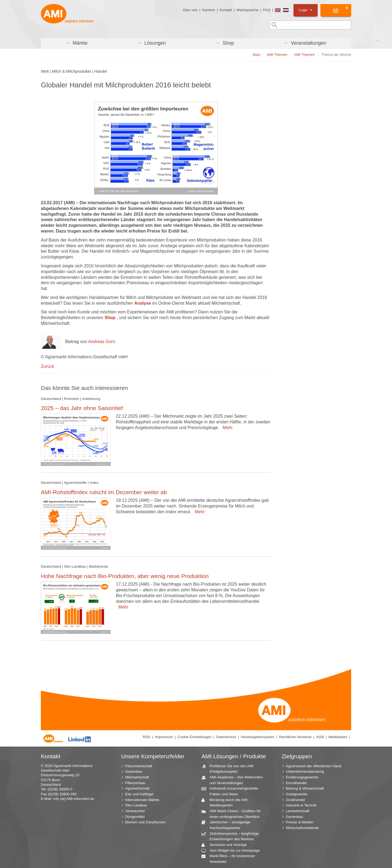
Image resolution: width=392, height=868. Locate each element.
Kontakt (226, 10)
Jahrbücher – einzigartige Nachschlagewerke (228, 825)
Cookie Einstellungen (195, 737)
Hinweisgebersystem (258, 737)
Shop (110, 318)
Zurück (48, 366)
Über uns (190, 10)
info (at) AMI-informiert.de (73, 799)
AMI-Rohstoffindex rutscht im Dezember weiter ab (104, 492)
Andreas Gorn (102, 342)
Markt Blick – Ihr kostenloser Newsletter (230, 858)
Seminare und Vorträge (226, 845)
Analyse (143, 303)
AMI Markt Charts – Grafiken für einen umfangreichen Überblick (233, 814)
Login (306, 10)
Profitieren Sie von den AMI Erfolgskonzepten (230, 769)
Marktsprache (248, 10)
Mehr (226, 428)
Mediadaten (338, 737)
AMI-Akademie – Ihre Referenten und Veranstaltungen (234, 780)
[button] (77, 43)
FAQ (267, 10)
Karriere (208, 10)
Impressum (164, 737)
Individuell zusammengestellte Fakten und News (232, 791)
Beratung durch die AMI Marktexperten (226, 802)
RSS (147, 737)
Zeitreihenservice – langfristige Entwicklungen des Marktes (232, 836)
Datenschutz (226, 737)
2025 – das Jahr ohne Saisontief (82, 408)
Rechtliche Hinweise (295, 737)
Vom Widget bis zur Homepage (233, 851)
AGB (320, 737)
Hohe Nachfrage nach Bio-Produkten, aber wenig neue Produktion (125, 576)
